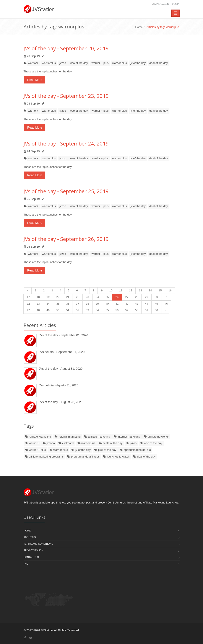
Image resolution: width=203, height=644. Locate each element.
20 (58, 297)
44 (146, 304)
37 (78, 304)
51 (68, 310)
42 (127, 304)
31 (166, 297)
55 (107, 310)
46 (166, 304)
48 (38, 310)
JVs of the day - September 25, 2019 (66, 191)
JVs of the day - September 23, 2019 (66, 96)
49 (48, 310)
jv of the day (138, 63)
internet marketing (127, 437)
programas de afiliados (83, 457)
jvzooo (49, 443)
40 (107, 304)
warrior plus (119, 63)
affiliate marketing (97, 437)
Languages (161, 4)
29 (146, 297)
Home (139, 27)
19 (48, 297)
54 (97, 310)
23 (87, 297)
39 (97, 304)
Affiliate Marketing (38, 437)
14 (150, 290)
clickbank (66, 443)
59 (146, 310)
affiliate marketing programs (44, 457)
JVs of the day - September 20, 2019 (66, 48)
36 (68, 304)
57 (127, 310)
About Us (30, 537)
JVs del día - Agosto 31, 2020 (59, 385)
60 (156, 310)
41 (117, 304)
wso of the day (79, 63)
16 (170, 290)
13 (140, 290)
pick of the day (105, 450)
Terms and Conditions (38, 544)
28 (137, 297)
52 (78, 310)
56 (117, 310)
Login (176, 4)
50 (58, 310)
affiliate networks (156, 437)
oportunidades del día (135, 450)
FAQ (26, 564)
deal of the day (158, 63)
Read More (34, 80)
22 (78, 297)
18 (38, 297)
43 (137, 304)
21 (68, 297)
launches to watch (116, 457)
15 (160, 290)
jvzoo (63, 63)
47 (28, 310)
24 (97, 297)
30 (156, 297)
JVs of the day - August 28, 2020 (61, 402)
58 (137, 310)
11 (121, 290)
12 (131, 290)
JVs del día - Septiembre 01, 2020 (62, 352)
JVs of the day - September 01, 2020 (63, 335)
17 (28, 297)
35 (58, 304)
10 (111, 290)
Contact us (31, 557)
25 (107, 297)
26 (117, 297)
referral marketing (67, 437)
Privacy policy (33, 550)
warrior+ (33, 63)
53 (87, 310)
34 (48, 304)
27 (127, 297)
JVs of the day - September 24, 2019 (66, 143)
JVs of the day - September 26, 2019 (66, 239)
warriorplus (49, 63)
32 (28, 304)
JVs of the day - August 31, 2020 (61, 369)
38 (87, 304)
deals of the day (111, 443)
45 (156, 304)
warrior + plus (100, 63)
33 (38, 304)
